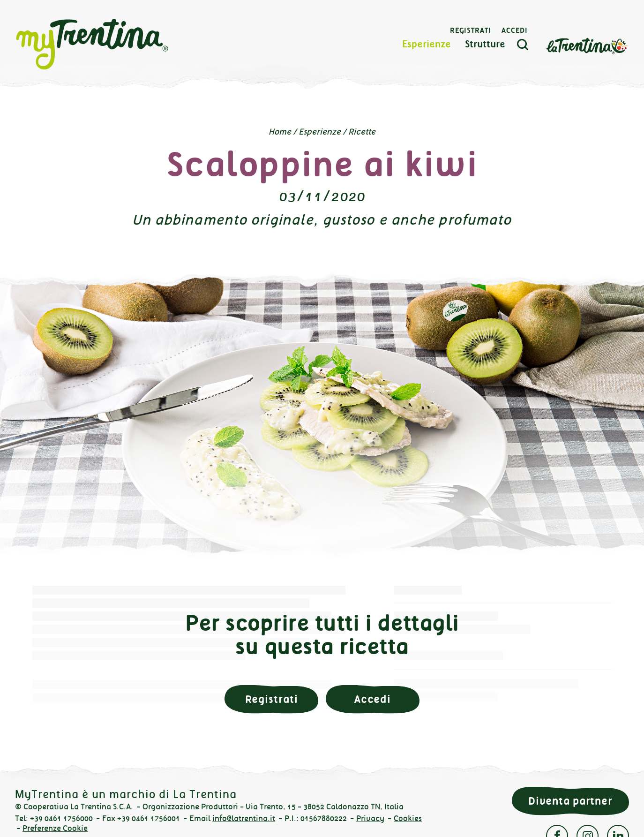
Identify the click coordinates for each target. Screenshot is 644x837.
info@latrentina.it (244, 818)
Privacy (370, 818)
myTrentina (92, 45)
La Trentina (587, 45)
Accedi (515, 30)
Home (280, 132)
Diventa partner (570, 801)
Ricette (362, 132)
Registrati (471, 30)
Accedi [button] (373, 699)
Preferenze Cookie (55, 828)
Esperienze (427, 44)
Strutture (485, 44)
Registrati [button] (272, 699)
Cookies (408, 818)
